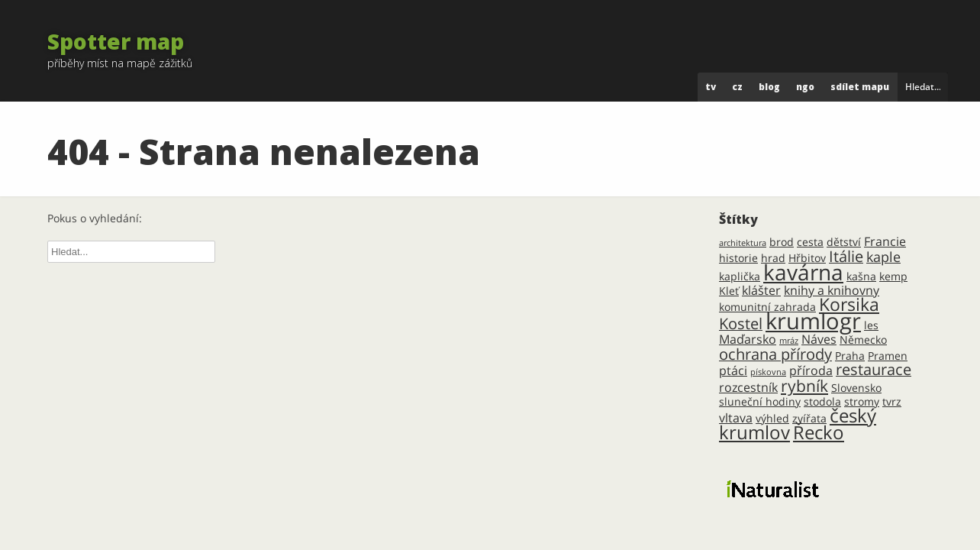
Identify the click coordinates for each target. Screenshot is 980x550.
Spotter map (116, 41)
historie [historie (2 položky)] (738, 258)
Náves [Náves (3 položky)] (819, 339)
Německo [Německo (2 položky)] (863, 340)
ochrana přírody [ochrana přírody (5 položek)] (775, 354)
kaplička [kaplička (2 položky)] (740, 276)
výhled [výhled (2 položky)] (772, 418)
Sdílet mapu (860, 87)
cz (737, 87)
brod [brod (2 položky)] (782, 242)
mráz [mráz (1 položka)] (789, 341)
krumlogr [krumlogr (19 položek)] (813, 321)
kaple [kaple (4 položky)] (883, 257)
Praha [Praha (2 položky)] (850, 356)
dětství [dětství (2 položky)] (844, 242)
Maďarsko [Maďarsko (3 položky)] (748, 339)
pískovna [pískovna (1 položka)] (768, 372)
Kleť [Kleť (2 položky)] (729, 291)
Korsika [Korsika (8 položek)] (849, 304)
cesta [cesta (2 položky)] (810, 242)
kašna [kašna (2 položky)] (861, 276)
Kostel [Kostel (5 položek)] (741, 324)
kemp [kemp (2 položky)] (893, 276)
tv (711, 87)
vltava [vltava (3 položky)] (736, 418)
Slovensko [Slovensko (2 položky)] (856, 388)
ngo (805, 87)
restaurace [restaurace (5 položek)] (874, 369)
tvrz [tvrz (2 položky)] (892, 401)
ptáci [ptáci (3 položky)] (733, 370)
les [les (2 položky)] (871, 325)
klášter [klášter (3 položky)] (761, 290)
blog (769, 87)
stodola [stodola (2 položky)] (822, 401)
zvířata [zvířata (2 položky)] (809, 418)
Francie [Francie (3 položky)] (885, 241)
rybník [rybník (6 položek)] (804, 386)
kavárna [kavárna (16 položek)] (803, 272)
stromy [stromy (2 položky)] (862, 401)
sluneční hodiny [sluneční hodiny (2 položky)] (760, 401)
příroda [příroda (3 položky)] (811, 370)
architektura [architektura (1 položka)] (743, 243)
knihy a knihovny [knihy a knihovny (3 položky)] (832, 290)
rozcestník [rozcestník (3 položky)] (748, 387)
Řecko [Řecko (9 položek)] (819, 432)
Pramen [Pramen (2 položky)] (888, 356)
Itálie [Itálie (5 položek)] (846, 256)
